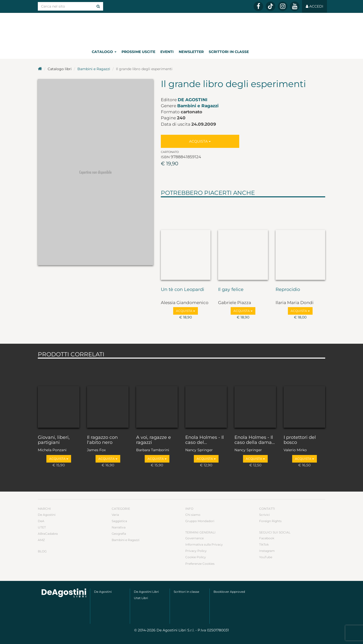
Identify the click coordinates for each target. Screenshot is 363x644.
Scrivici (264, 515)
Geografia (119, 534)
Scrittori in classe (229, 52)
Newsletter (191, 52)
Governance (194, 538)
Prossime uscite (138, 52)
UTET (42, 527)
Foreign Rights (270, 521)
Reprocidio (288, 290)
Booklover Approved (229, 592)
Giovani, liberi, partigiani (54, 440)
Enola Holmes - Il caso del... (205, 440)
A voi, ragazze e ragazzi (154, 440)
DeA (41, 521)
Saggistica (119, 521)
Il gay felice (231, 290)
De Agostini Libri (146, 592)
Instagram (267, 551)
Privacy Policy (196, 551)
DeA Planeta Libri (181, 29)
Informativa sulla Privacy (204, 544)
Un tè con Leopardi (183, 290)
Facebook (267, 538)
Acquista (200, 141)
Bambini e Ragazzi (94, 69)
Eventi (167, 52)
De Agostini (193, 100)
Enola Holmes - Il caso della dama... (255, 440)
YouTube (266, 557)
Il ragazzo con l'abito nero (102, 440)
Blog (42, 551)
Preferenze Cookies (200, 564)
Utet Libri (141, 598)
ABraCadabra (48, 534)
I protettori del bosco (300, 440)
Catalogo (104, 52)
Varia (115, 515)
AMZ (41, 540)
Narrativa (119, 527)
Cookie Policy (196, 557)
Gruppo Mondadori (200, 521)
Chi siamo (193, 515)
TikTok (264, 544)
